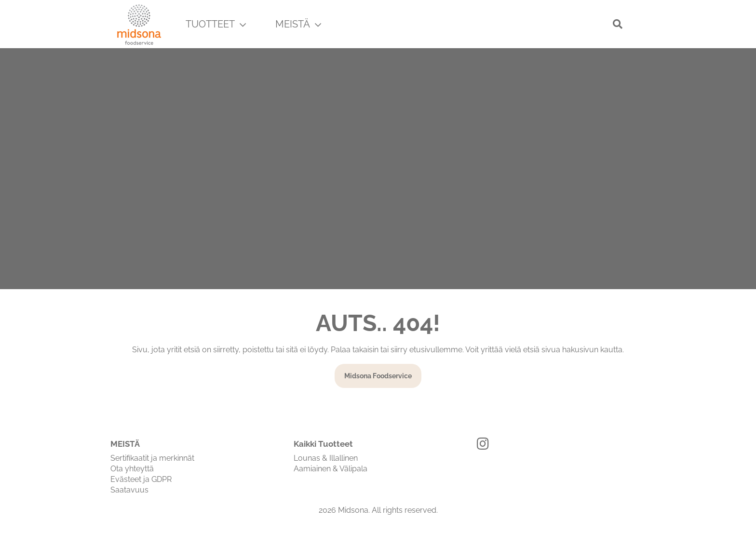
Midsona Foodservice (378, 376)
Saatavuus (129, 490)
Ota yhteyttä (132, 469)
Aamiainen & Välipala (331, 469)
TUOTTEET (216, 24)
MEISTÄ (298, 24)
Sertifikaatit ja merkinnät (152, 458)
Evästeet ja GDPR (141, 479)
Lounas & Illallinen (326, 458)
